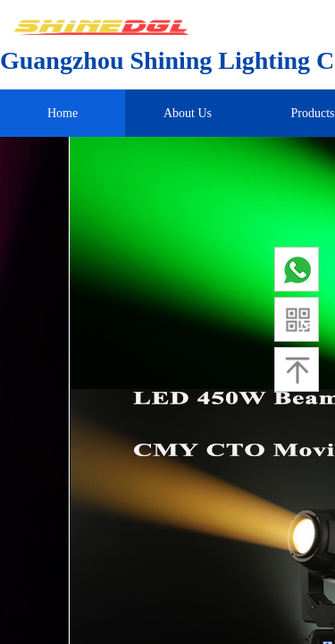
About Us (188, 113)
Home (63, 113)
